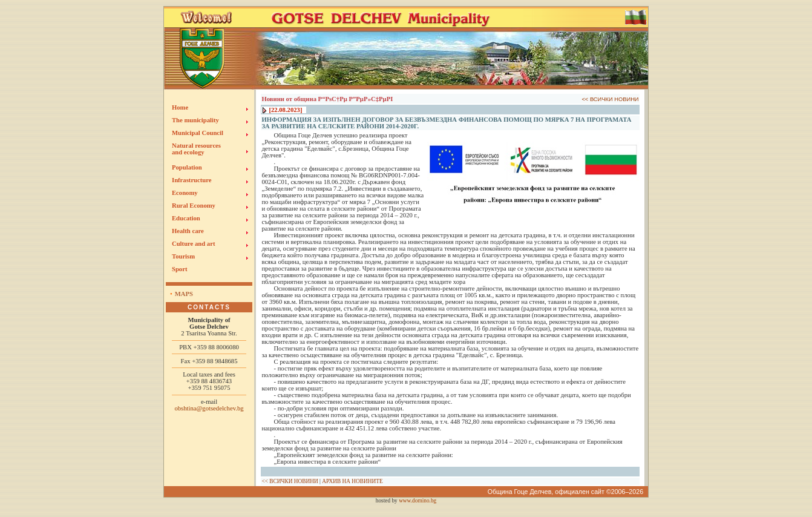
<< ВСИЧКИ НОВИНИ (610, 99)
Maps (184, 294)
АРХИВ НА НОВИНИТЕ (352, 481)
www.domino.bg (417, 501)
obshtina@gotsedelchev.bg (209, 408)
